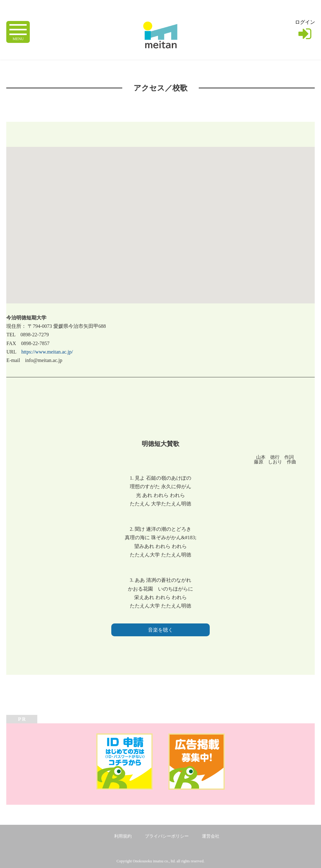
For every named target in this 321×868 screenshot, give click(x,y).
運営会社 (211, 836)
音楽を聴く (160, 630)
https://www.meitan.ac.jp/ (47, 352)
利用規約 (123, 836)
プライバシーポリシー (167, 836)
